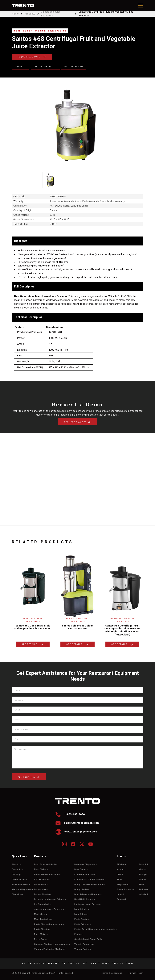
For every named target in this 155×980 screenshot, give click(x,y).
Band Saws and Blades (46, 864)
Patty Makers (41, 934)
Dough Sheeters (43, 894)
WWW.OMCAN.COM (118, 963)
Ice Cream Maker (43, 904)
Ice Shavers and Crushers (88, 904)
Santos (143, 879)
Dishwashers (41, 884)
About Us (17, 864)
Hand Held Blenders (85, 899)
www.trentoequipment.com (76, 832)
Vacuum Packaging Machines (50, 949)
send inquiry (29, 777)
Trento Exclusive (125, 889)
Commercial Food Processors (90, 879)
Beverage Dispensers (86, 864)
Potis (119, 879)
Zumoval (121, 899)
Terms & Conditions (112, 973)
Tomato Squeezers (84, 944)
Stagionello (123, 884)
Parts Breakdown (74, 67)
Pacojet (143, 875)
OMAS (120, 875)
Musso (142, 869)
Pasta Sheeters (42, 929)
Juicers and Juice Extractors (49, 909)
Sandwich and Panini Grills (88, 939)
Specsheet (21, 67)
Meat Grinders (82, 909)
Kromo (120, 869)
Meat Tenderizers (43, 919)
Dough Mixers (41, 889)
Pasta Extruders (83, 924)
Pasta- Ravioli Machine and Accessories (96, 929)
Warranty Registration (23, 889)
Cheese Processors (85, 875)
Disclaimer (17, 894)
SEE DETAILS (33, 644)
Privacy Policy (136, 973)
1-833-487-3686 (70, 814)
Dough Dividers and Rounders (90, 884)
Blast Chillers (41, 869)
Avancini (143, 864)
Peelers (78, 934)
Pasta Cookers (82, 919)
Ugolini (120, 894)
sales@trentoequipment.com (77, 823)
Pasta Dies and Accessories (49, 924)
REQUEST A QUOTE (32, 57)
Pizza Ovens (41, 939)
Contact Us (18, 869)
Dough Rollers (82, 889)
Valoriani (143, 894)
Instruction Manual (45, 67)
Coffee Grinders (42, 879)
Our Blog (16, 875)
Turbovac (144, 889)
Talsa (141, 884)
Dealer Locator (19, 879)
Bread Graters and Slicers (47, 875)
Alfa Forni (122, 864)
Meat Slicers (81, 914)
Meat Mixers (41, 914)
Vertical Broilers (83, 949)
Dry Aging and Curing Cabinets (50, 899)
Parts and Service (21, 884)
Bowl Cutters (81, 869)
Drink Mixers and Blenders (88, 894)
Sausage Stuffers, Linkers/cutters (52, 944)
